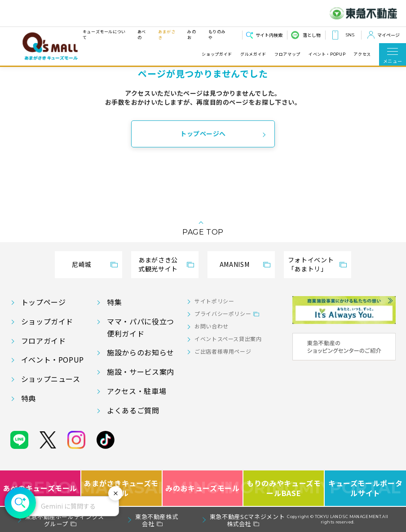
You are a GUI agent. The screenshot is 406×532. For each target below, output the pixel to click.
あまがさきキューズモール (122, 488)
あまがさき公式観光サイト (158, 264)
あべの (142, 35)
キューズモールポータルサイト (365, 488)
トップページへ (203, 133)
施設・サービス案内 (141, 372)
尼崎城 (82, 264)
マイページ (388, 35)
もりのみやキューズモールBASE (284, 488)
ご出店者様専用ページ (223, 351)
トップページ (44, 302)
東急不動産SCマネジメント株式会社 (247, 520)
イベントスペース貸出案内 (228, 339)
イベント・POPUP (327, 54)
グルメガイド (253, 54)
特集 (114, 302)
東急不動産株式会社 (157, 520)
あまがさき (167, 35)
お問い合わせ (212, 326)
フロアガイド (44, 341)
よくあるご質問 (133, 410)
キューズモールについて (104, 35)
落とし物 (312, 35)
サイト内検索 (269, 35)
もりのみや (217, 35)
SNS (350, 35)
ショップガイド (217, 54)
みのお (192, 35)
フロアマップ (287, 54)
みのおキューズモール (202, 488)
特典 (29, 398)
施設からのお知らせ (141, 352)
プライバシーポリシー (223, 313)
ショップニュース (51, 379)
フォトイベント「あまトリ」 (311, 264)
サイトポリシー (214, 301)
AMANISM (234, 264)
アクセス (362, 54)
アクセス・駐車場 (137, 391)
